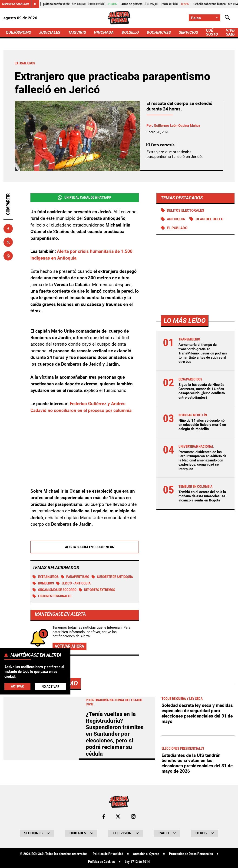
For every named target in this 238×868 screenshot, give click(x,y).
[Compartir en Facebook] (8, 229)
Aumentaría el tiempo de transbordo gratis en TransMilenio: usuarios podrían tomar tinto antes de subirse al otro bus (203, 353)
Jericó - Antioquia (74, 583)
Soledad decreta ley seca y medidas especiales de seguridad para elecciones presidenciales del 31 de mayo (197, 713)
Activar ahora (69, 646)
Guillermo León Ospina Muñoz (177, 126)
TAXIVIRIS (77, 32)
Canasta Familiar (15, 4)
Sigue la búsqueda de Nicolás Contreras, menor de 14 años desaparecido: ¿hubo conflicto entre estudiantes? (202, 391)
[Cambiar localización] (205, 18)
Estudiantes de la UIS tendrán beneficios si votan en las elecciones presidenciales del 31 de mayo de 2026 (197, 763)
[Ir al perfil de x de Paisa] (118, 816)
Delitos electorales (185, 210)
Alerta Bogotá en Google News (84, 547)
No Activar (50, 687)
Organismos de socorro (55, 590)
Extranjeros (46, 577)
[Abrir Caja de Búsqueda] (227, 18)
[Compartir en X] (8, 242)
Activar (17, 686)
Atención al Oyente (146, 854)
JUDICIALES (50, 32)
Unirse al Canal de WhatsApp (85, 198)
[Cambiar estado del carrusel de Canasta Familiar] (35, 4)
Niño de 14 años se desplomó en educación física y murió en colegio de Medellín (202, 425)
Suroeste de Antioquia (112, 577)
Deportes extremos (97, 590)
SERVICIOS (188, 32)
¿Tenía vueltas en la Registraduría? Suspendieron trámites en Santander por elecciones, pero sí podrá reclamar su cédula (115, 734)
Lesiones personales (52, 596)
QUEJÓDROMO (18, 32)
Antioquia (176, 219)
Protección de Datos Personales (191, 854)
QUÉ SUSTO (212, 32)
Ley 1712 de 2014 (137, 862)
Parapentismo (75, 577)
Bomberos (43, 583)
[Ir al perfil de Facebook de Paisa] (104, 816)
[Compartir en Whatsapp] (8, 256)
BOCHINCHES (159, 32)
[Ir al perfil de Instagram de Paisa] (133, 816)
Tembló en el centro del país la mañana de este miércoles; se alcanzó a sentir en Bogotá (202, 496)
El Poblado (177, 228)
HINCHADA (104, 32)
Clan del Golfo (210, 219)
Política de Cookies (101, 862)
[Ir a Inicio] (119, 18)
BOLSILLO (130, 32)
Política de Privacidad (108, 854)
